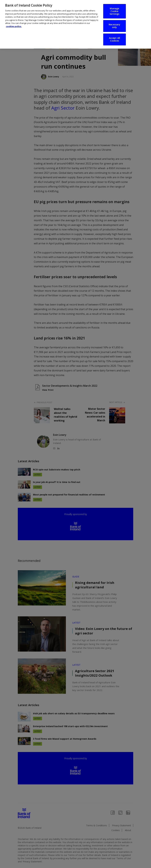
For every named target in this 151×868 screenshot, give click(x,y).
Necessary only (114, 26)
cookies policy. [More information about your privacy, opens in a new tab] (14, 26)
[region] (75, 24)
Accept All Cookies (115, 39)
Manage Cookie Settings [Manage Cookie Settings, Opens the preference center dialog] (114, 11)
